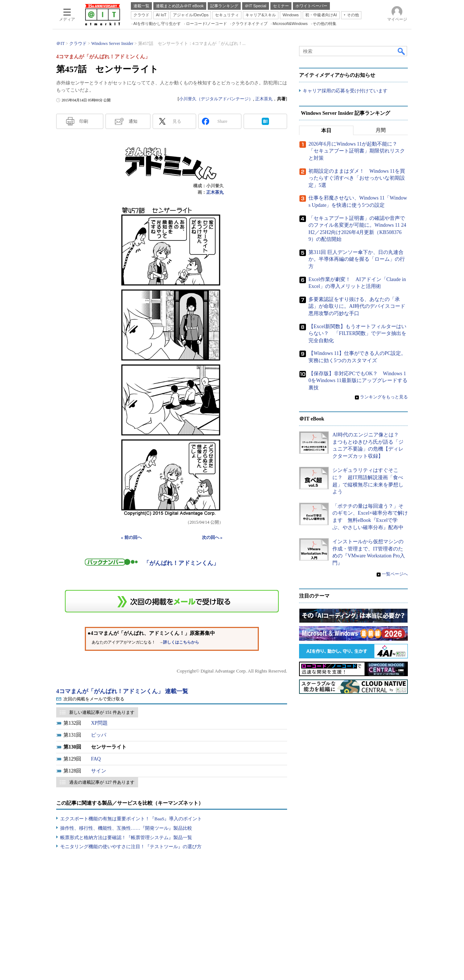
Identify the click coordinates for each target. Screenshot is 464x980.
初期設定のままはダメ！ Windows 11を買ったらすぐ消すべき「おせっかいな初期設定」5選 (357, 178)
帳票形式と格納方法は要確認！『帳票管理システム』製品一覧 (126, 837)
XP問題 (99, 723)
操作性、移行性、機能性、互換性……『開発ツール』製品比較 (126, 828)
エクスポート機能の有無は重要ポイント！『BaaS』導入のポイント (131, 819)
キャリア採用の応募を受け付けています (345, 91)
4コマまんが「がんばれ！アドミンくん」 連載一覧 (122, 691)
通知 (133, 121)
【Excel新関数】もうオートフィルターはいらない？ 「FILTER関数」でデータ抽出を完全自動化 (357, 334)
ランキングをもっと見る (384, 397)
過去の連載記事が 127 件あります (102, 782)
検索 (402, 51)
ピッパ (99, 735)
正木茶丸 (264, 99)
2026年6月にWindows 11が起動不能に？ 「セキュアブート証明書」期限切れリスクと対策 (357, 151)
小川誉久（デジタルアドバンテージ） (216, 99)
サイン (99, 771)
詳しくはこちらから (181, 642)
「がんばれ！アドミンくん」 (181, 563)
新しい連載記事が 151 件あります (102, 712)
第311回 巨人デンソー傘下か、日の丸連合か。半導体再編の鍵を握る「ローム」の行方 (357, 259)
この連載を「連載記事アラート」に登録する (172, 601)
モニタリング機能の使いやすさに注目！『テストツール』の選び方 (131, 847)
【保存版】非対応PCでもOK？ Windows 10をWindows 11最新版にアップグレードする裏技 (358, 381)
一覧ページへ (395, 574)
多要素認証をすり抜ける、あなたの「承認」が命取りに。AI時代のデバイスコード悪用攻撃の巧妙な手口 (357, 306)
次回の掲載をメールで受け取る (94, 699)
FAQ (96, 759)
